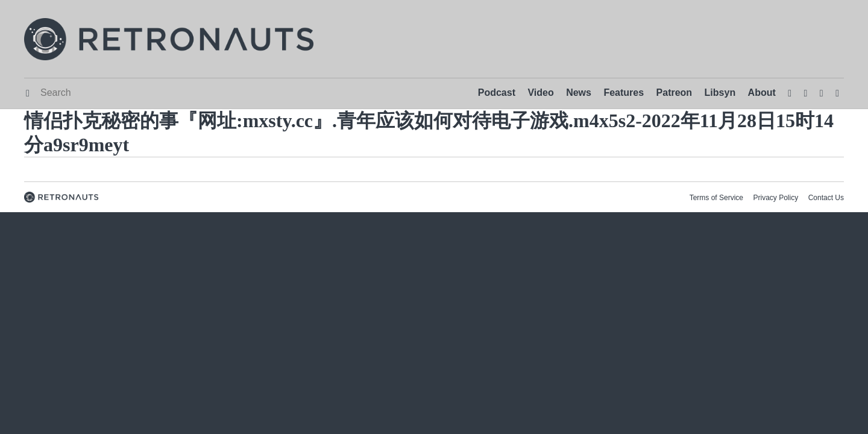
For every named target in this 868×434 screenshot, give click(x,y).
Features (624, 93)
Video (540, 93)
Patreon (675, 93)
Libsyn (720, 93)
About (762, 93)
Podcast (497, 93)
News (579, 93)
